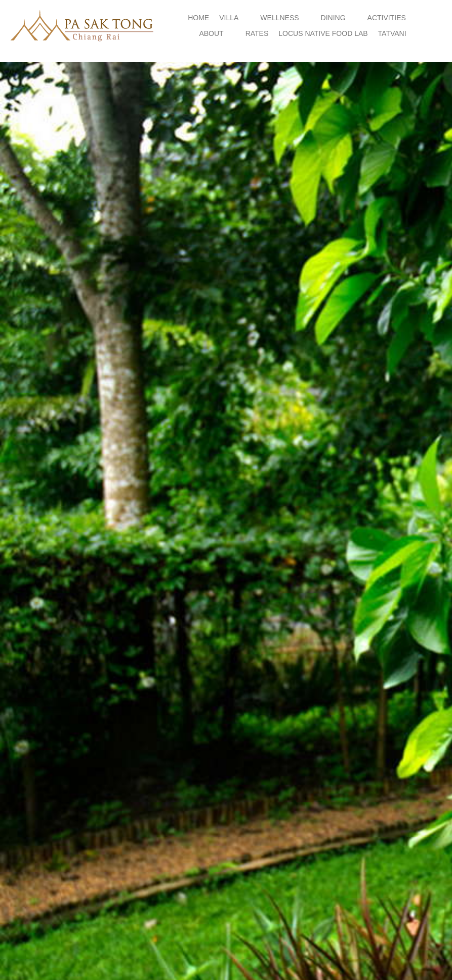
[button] (235, 18)
